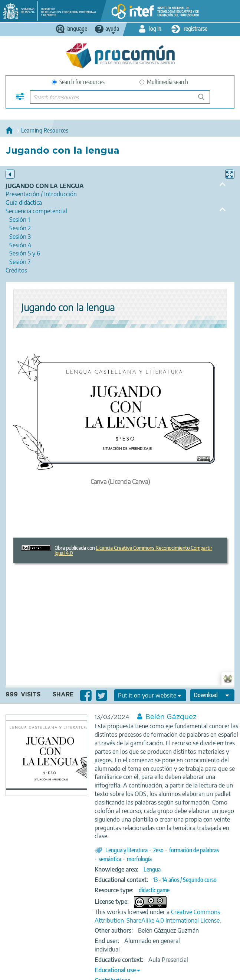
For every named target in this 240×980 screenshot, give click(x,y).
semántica (110, 859)
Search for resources (78, 82)
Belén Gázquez (171, 717)
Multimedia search (164, 82)
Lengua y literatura (126, 850)
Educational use (115, 970)
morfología (139, 859)
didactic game (154, 890)
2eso (158, 850)
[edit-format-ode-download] (212, 695)
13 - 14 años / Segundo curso (185, 880)
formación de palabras (194, 850)
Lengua (152, 869)
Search (205, 100)
